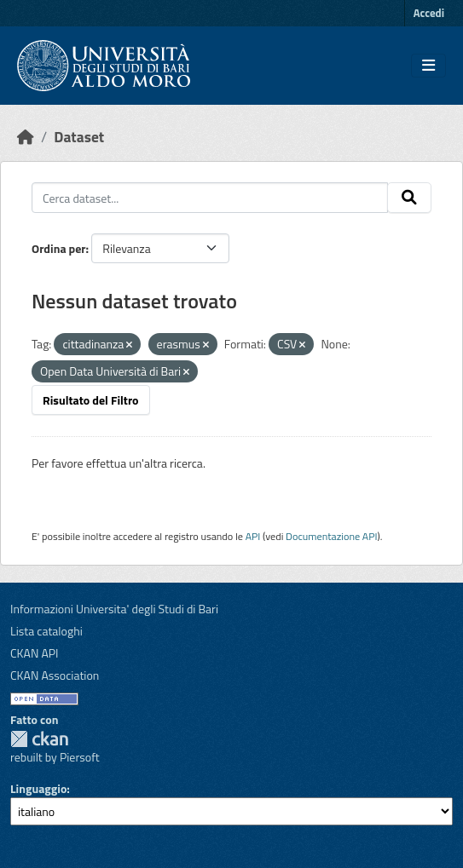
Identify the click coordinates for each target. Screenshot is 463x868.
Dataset (79, 137)
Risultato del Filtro (91, 400)
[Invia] (409, 198)
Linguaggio (38, 788)
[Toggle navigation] (428, 66)
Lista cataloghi (46, 631)
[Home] (26, 137)
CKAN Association (55, 675)
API (253, 536)
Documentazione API (331, 536)
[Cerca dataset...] (210, 198)
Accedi (429, 13)
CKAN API (35, 653)
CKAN (39, 739)
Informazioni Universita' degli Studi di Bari (114, 609)
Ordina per (59, 248)
